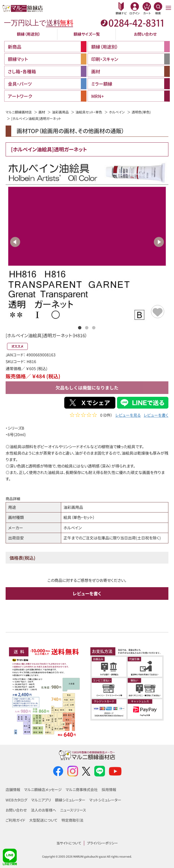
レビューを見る (128, 416)
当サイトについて (69, 843)
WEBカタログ (16, 800)
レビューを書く (156, 416)
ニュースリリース (73, 810)
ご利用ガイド (15, 820)
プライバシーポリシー (102, 843)
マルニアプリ (41, 800)
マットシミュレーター (105, 800)
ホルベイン (117, 112)
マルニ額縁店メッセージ (43, 790)
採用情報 (109, 790)
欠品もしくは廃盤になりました (87, 388)
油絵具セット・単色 (89, 112)
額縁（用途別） (29, 34)
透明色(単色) (141, 112)
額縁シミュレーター (70, 800)
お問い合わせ (145, 34)
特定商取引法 (72, 820)
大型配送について (43, 820)
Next (159, 242)
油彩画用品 (60, 112)
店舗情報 (13, 790)
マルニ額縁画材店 (19, 112)
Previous (15, 242)
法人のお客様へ (43, 810)
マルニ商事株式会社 (82, 790)
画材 (42, 112)
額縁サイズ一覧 (87, 34)
